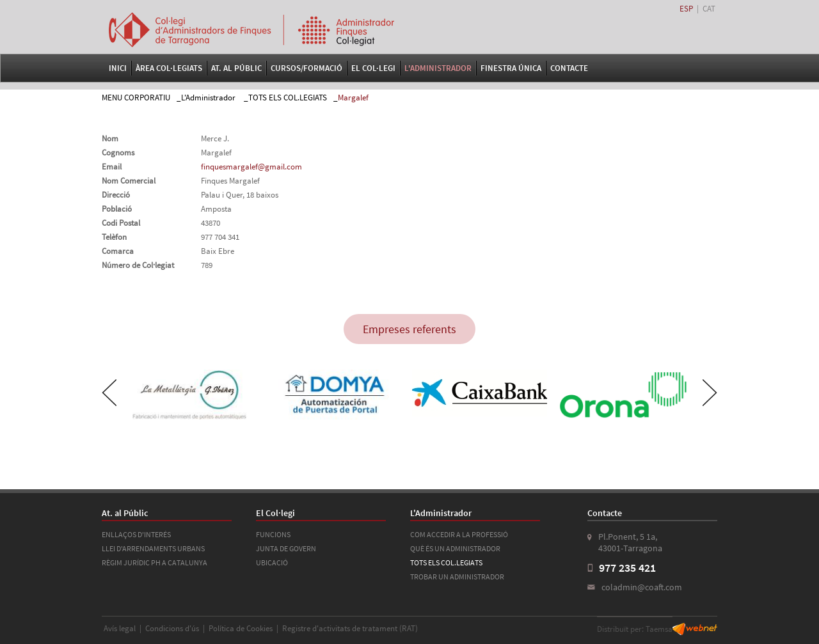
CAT (709, 9)
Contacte (569, 68)
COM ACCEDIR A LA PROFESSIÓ (459, 534)
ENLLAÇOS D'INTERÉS (136, 534)
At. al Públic (236, 68)
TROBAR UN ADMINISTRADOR (457, 577)
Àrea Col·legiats (169, 68)
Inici (118, 68)
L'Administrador (438, 68)
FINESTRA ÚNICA (511, 68)
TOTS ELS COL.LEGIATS (288, 98)
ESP (686, 9)
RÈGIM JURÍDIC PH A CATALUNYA (155, 562)
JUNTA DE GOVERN (286, 548)
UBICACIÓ (272, 562)
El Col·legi (373, 68)
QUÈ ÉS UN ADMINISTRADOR (455, 548)
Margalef (353, 98)
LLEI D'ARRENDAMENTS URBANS (153, 548)
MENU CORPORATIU (136, 98)
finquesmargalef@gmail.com (251, 167)
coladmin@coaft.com (642, 587)
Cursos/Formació (306, 68)
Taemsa (659, 629)
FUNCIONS (273, 534)
